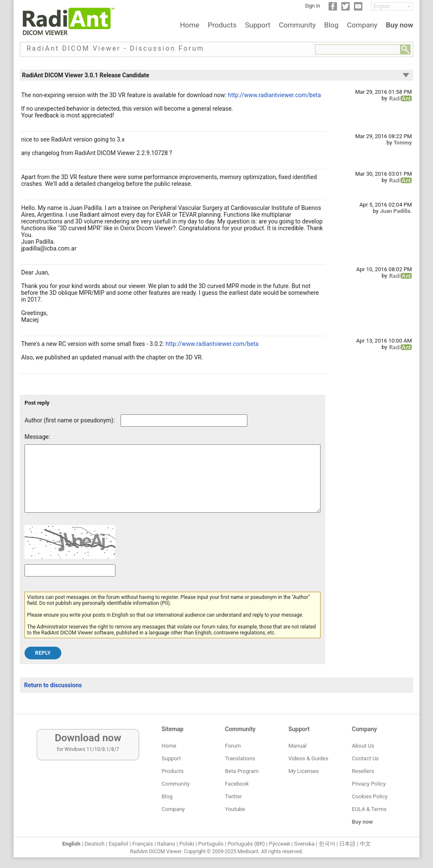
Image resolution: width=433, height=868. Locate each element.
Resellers (363, 771)
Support (258, 25)
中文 (365, 844)
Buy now (399, 25)
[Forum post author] (184, 420)
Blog (332, 25)
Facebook (237, 784)
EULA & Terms (369, 809)
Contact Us (365, 758)
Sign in (312, 6)
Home (189, 25)
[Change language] (392, 6)
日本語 (347, 844)
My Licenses (304, 771)
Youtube (235, 809)
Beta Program (242, 771)
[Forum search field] (358, 49)
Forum (233, 746)
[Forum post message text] (173, 485)
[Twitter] (345, 9)
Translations (240, 758)
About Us (363, 746)
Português (211, 844)
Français (143, 844)
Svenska (304, 844)
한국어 (327, 844)
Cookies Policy (370, 796)
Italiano (166, 844)
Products (222, 25)
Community (297, 25)
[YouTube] (358, 9)
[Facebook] (333, 9)
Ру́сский (280, 844)
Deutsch (95, 844)
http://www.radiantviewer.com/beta (274, 95)
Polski (187, 844)
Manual (297, 746)
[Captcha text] (70, 583)
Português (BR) (246, 844)
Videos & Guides (308, 758)
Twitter (233, 796)
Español (118, 844)
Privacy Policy (369, 784)
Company (362, 25)
